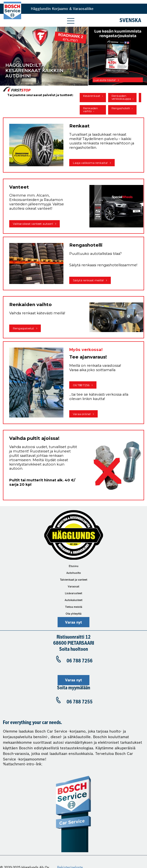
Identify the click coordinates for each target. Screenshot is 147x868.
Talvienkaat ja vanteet (74, 580)
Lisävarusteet (73, 593)
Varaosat (73, 586)
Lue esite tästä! (105, 80)
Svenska (130, 21)
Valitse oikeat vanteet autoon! (33, 224)
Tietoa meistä (74, 607)
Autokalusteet (73, 600)
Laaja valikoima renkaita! (90, 163)
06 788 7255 (80, 702)
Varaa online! (82, 414)
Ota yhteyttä (73, 614)
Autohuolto (74, 573)
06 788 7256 (81, 385)
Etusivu (74, 566)
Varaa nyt (73, 622)
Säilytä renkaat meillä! (88, 280)
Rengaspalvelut (23, 328)
